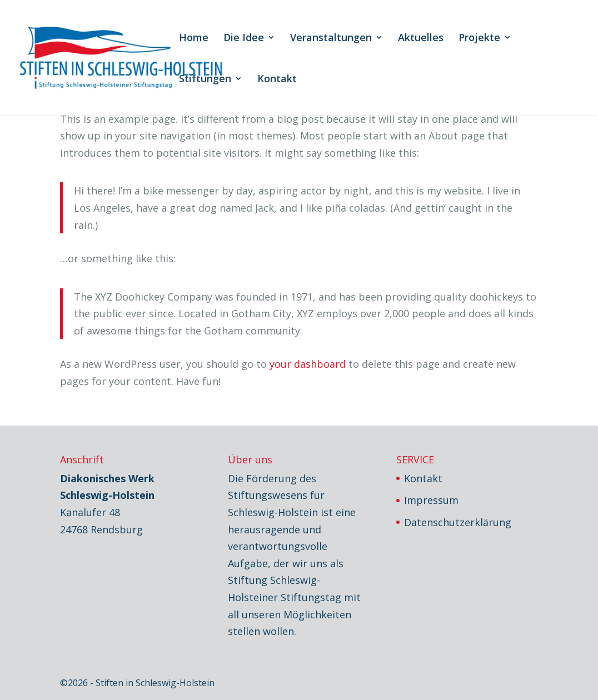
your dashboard (308, 364)
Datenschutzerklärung (458, 522)
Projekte (479, 39)
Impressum (431, 500)
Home (194, 39)
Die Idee (244, 39)
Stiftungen (205, 80)
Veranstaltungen (331, 39)
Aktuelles (421, 39)
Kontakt (277, 80)
